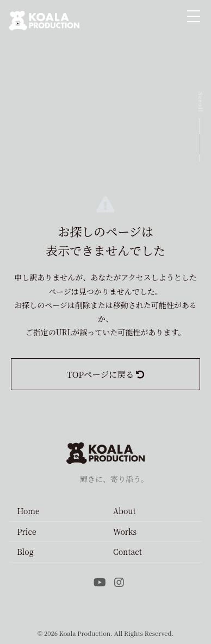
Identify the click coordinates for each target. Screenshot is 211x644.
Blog (25, 552)
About (125, 511)
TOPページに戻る (105, 374)
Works (125, 532)
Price (26, 532)
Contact (128, 552)
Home (28, 511)
